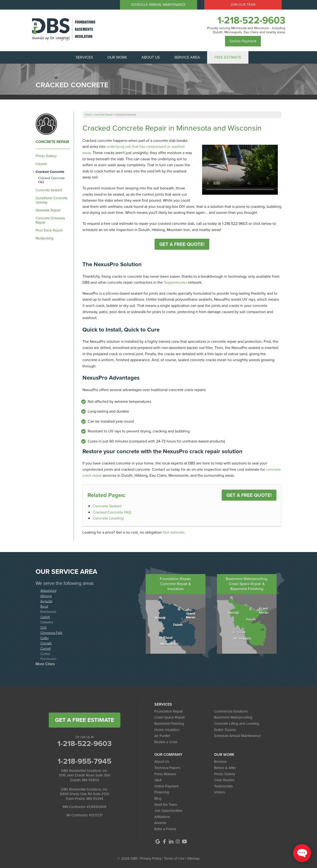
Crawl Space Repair (170, 717)
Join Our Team (243, 5)
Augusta (46, 601)
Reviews (220, 762)
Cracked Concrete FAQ (112, 512)
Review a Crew (166, 742)
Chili (43, 627)
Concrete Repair (52, 142)
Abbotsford (48, 590)
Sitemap (193, 858)
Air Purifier (162, 736)
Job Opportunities (168, 811)
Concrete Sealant (107, 506)
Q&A (158, 780)
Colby (45, 638)
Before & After (225, 768)
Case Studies (224, 780)
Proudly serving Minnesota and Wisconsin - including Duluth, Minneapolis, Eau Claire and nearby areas (246, 30)
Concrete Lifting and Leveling (237, 724)
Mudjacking (45, 238)
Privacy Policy (151, 858)
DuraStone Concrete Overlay (51, 200)
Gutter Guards (225, 730)
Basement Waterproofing (233, 717)
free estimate (174, 532)
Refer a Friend (165, 829)
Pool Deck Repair (49, 230)
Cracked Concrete (50, 172)
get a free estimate (85, 720)
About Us (162, 762)
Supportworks (175, 282)
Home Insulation (167, 730)
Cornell (46, 648)
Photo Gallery (46, 156)
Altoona (46, 596)
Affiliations (162, 817)
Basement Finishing (169, 724)
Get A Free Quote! (182, 244)
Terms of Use (174, 858)
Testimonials (223, 786)
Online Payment (243, 41)
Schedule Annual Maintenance (158, 5)
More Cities (45, 664)
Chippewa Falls (51, 633)
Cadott (45, 617)
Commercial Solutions (231, 711)
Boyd (44, 606)
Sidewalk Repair (48, 210)
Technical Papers (167, 768)
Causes (41, 164)
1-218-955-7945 (84, 761)
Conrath (46, 643)
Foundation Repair (169, 711)
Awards (160, 823)
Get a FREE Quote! (249, 495)
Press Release (165, 774)
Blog (158, 798)
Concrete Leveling (108, 518)
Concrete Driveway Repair (50, 220)
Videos (220, 792)
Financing (162, 792)
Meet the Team (166, 805)
